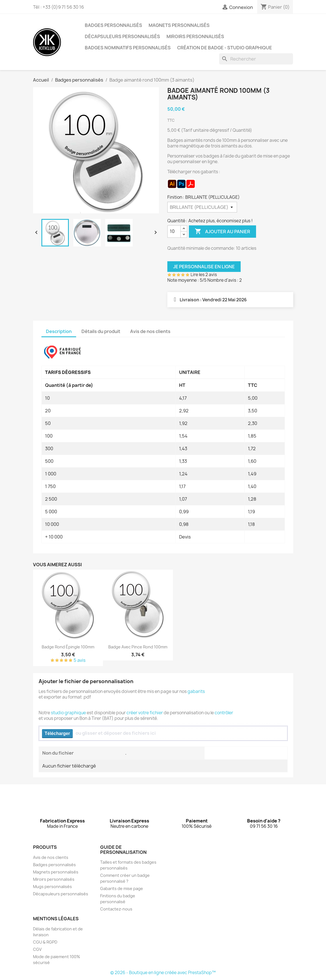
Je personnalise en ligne (204, 267)
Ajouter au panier (222, 232)
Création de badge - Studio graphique (225, 48)
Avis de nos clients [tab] (150, 331)
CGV (37, 949)
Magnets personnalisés (179, 25)
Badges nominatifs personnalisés (128, 48)
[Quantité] (174, 232)
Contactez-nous (116, 909)
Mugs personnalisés (52, 887)
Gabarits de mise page (122, 888)
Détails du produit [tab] (101, 331)
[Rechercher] (256, 59)
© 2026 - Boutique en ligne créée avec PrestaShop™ (163, 973)
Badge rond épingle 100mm (68, 647)
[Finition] (202, 207)
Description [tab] (59, 331)
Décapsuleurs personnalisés (122, 36)
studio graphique (68, 713)
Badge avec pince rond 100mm (138, 647)
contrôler (224, 713)
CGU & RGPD (45, 942)
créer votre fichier (145, 713)
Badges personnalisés (113, 25)
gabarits (196, 691)
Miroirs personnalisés (195, 36)
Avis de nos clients (51, 857)
